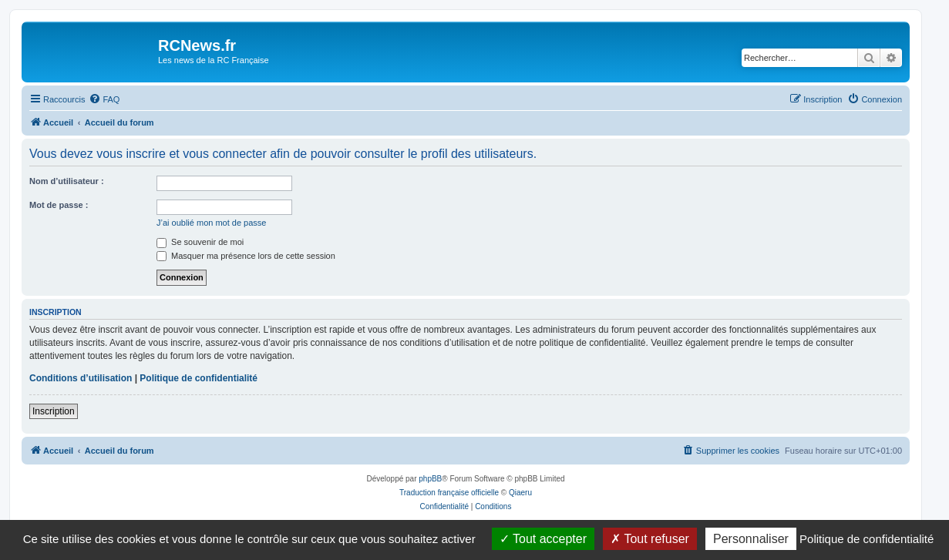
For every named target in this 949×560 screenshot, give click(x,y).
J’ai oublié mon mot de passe (211, 223)
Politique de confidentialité (199, 378)
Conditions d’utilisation (81, 378)
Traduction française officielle (449, 493)
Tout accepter (543, 539)
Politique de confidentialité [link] (867, 539)
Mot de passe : (59, 205)
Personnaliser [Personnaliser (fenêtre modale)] (751, 539)
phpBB (430, 479)
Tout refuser (650, 539)
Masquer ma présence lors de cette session (246, 256)
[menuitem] (104, 99)
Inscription (54, 411)
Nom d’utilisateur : (67, 181)
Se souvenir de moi (200, 242)
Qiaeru (520, 493)
